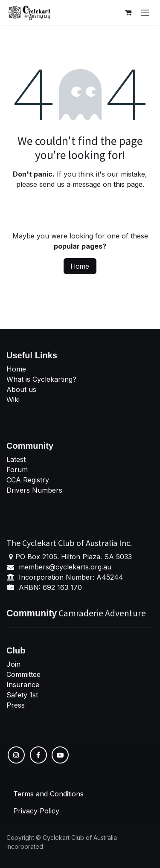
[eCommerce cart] (128, 12)
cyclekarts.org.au (83, 567)
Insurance (23, 685)
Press (16, 705)
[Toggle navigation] (145, 12)
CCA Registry (28, 480)
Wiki (13, 400)
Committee (23, 674)
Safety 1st (23, 695)
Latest (16, 459)
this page (128, 184)
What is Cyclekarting (39, 379)
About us (21, 389)
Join (13, 664)
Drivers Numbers (34, 490)
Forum (17, 470)
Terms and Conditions (48, 794)
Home (80, 266)
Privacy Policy (36, 811)
